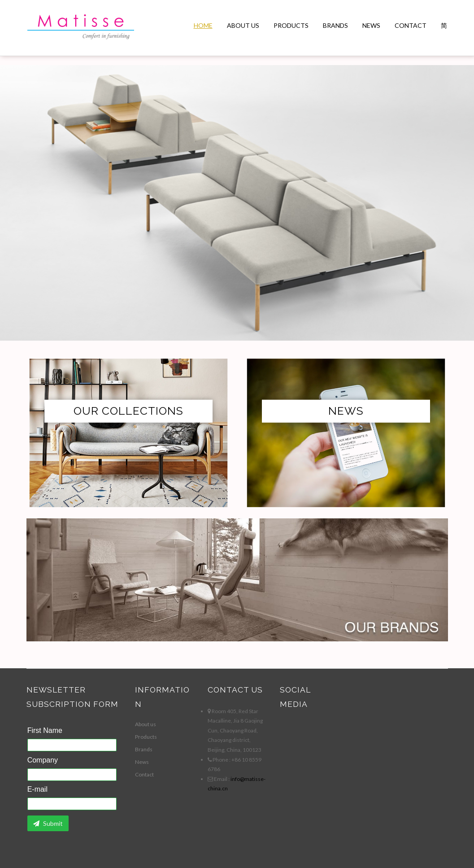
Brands (335, 25)
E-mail (37, 789)
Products (291, 25)
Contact (411, 25)
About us (243, 25)
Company (43, 760)
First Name (45, 731)
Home (203, 25)
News (371, 25)
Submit (48, 823)
